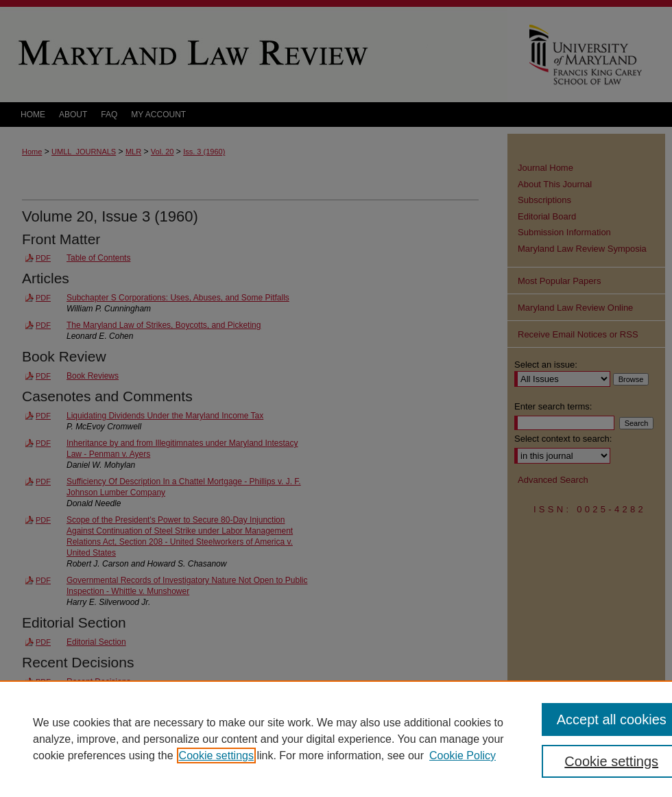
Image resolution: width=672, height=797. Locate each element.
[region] (336, 739)
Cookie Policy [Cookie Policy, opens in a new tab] (463, 756)
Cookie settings (216, 756)
